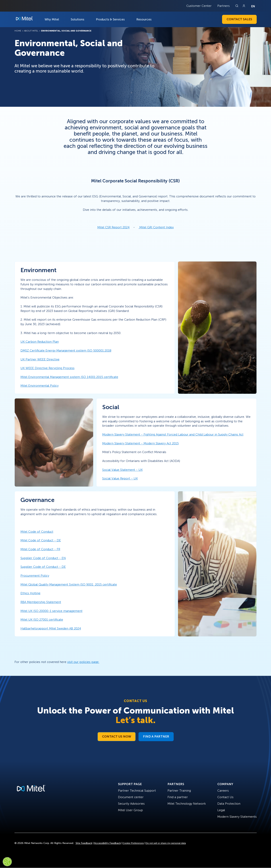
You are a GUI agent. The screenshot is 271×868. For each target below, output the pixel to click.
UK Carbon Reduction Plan (40, 342)
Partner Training (179, 791)
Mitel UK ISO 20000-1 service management (51, 611)
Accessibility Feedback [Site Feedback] (107, 843)
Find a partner (178, 797)
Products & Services (110, 19)
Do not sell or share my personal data (166, 843)
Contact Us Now (117, 736)
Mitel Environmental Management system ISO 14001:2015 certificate (69, 377)
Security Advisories (131, 804)
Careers (223, 791)
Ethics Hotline (30, 593)
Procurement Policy (35, 576)
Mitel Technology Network (187, 804)
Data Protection (229, 804)
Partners (224, 6)
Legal (221, 810)
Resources (144, 19)
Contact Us (225, 797)
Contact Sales (239, 19)
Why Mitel (52, 19)
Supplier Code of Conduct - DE (43, 567)
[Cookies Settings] (7, 862)
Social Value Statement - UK (122, 470)
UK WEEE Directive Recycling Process (47, 368)
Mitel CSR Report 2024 (113, 227)
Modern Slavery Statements (237, 817)
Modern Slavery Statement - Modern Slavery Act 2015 (140, 443)
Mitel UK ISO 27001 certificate (42, 620)
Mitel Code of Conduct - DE (41, 540)
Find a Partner (156, 736)
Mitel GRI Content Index (157, 227)
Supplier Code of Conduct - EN (43, 558)
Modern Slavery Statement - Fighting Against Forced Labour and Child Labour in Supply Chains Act (173, 434)
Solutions (77, 19)
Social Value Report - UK (120, 478)
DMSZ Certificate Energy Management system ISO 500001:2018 (66, 350)
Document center (131, 797)
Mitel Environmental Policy (40, 386)
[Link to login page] (244, 6)
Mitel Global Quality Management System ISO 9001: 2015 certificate (69, 584)
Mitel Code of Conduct (37, 532)
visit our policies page (83, 662)
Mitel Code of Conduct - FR (40, 549)
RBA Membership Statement (41, 602)
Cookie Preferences (133, 843)
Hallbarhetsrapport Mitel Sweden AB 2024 (51, 628)
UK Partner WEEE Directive (40, 359)
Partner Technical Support (137, 791)
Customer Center (199, 6)
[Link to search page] (237, 6)
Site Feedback (84, 843)
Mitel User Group (130, 810)
